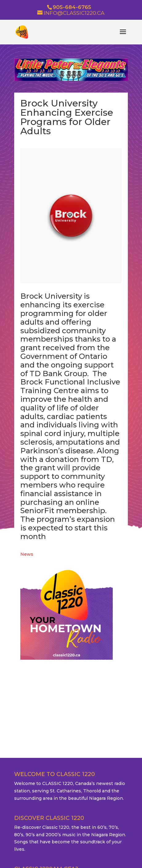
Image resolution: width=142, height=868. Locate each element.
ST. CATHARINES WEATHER (71, 697)
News (27, 554)
